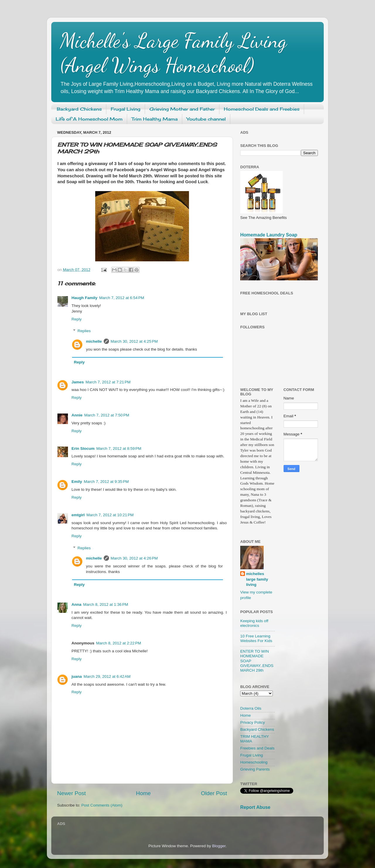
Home (143, 793)
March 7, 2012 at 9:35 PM (106, 482)
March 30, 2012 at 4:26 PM (134, 558)
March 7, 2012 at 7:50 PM (107, 415)
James (78, 382)
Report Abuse (255, 807)
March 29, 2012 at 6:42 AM (107, 676)
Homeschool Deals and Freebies (262, 109)
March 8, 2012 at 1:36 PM (106, 604)
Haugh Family (85, 298)
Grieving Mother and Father (182, 109)
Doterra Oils (251, 708)
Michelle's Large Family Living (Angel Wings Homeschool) (173, 53)
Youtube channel (206, 119)
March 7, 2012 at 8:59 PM (119, 448)
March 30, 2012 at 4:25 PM (134, 341)
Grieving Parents (255, 769)
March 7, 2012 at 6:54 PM (122, 298)
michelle (94, 341)
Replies (84, 331)
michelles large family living (257, 579)
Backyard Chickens (79, 109)
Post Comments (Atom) (102, 805)
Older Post (214, 793)
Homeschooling (254, 762)
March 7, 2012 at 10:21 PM (110, 515)
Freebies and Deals (257, 748)
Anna (76, 604)
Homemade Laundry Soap (269, 235)
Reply (77, 319)
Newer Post (71, 793)
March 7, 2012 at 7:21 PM (108, 382)
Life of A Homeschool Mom (89, 119)
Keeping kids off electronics (254, 623)
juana (77, 676)
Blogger (219, 846)
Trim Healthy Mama (155, 119)
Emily (77, 482)
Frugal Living (126, 109)
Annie (77, 415)
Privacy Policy (253, 722)
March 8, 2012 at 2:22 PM (119, 643)
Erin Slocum (83, 448)
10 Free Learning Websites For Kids (256, 638)
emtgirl (78, 515)
